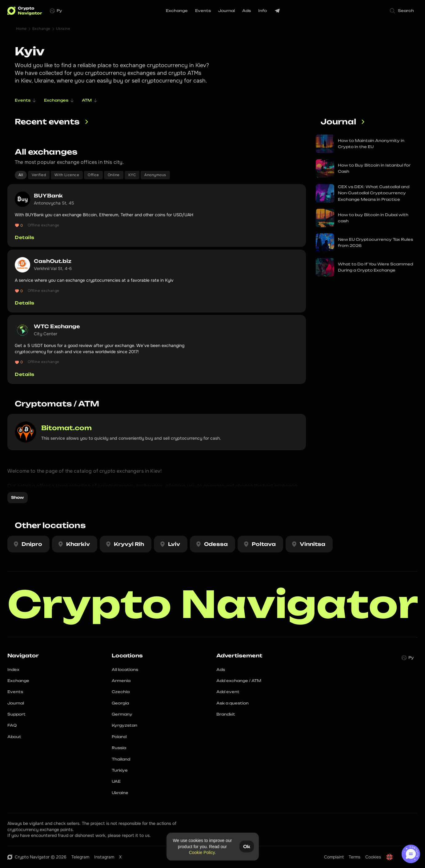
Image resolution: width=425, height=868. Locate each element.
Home (21, 29)
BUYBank (48, 196)
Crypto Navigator (213, 604)
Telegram (80, 857)
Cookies (373, 857)
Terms (355, 857)
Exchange (41, 29)
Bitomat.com (66, 428)
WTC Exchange (57, 330)
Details (25, 238)
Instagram (104, 857)
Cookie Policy (202, 852)
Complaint (334, 857)
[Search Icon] (402, 11)
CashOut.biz (53, 265)
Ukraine (63, 29)
